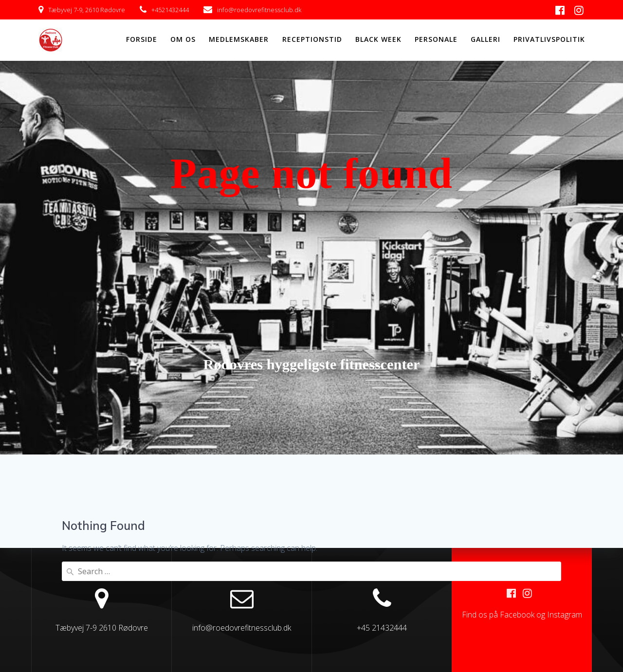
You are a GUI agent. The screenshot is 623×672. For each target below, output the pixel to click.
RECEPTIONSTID (312, 39)
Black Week (378, 39)
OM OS (183, 39)
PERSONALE (436, 39)
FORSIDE (142, 39)
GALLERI (486, 39)
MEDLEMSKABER (239, 39)
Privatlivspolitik (549, 39)
